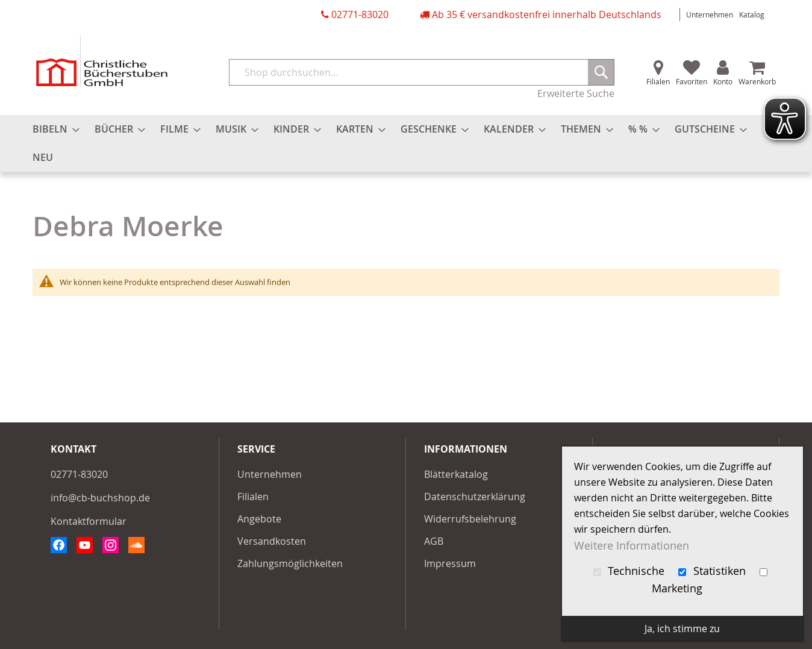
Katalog (752, 14)
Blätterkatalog (456, 474)
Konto (723, 81)
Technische (631, 571)
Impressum (450, 563)
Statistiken (714, 571)
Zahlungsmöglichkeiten (290, 563)
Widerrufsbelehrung (470, 519)
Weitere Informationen (632, 545)
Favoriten (692, 81)
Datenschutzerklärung (475, 497)
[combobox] (422, 72)
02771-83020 (360, 14)
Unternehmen (710, 14)
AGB (434, 541)
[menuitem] (52, 129)
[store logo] (102, 61)
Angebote (259, 519)
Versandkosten (272, 541)
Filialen (658, 81)
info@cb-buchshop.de (100, 498)
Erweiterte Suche (576, 93)
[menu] (406, 143)
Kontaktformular (89, 521)
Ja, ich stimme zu (682, 629)
